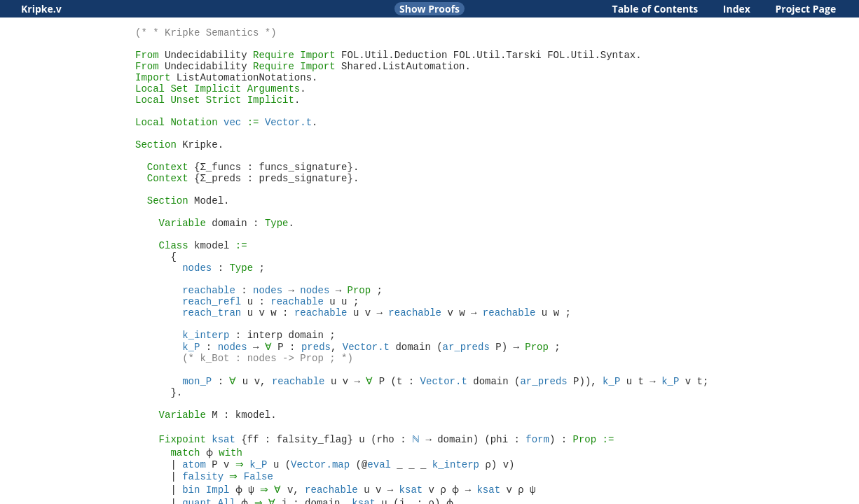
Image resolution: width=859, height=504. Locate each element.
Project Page (806, 9)
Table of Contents (655, 9)
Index (737, 9)
